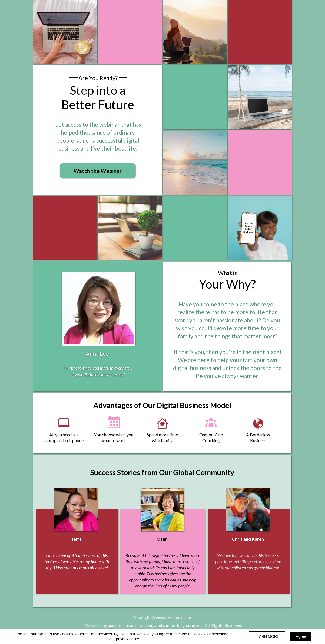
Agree (301, 636)
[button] (98, 171)
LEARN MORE (267, 636)
